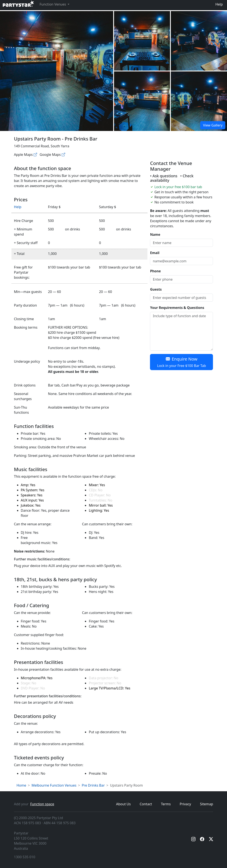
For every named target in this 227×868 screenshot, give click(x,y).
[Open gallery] (142, 41)
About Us (123, 804)
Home (21, 785)
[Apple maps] (35, 155)
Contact (146, 804)
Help (219, 4)
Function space (42, 804)
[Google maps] (63, 155)
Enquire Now (181, 362)
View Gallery (213, 125)
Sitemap (207, 804)
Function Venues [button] (53, 4)
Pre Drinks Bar (93, 785)
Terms (166, 804)
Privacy (185, 804)
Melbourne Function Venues (54, 785)
